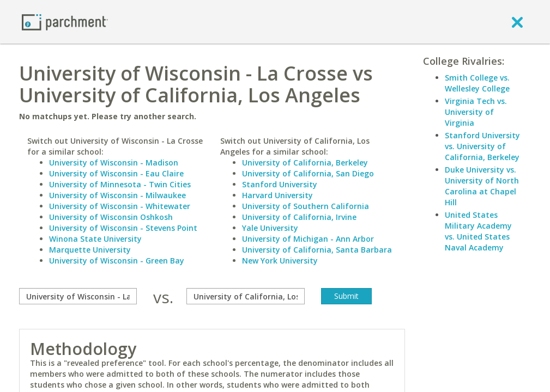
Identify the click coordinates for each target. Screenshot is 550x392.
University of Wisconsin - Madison (114, 163)
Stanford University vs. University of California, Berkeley (482, 146)
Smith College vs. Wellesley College (477, 83)
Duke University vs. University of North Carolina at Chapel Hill (482, 186)
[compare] (78, 296)
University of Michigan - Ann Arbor (308, 239)
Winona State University (95, 239)
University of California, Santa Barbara (317, 250)
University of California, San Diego (308, 173)
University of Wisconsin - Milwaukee (117, 195)
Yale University (270, 228)
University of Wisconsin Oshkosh (111, 217)
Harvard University (277, 195)
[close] (517, 22)
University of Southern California (306, 206)
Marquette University (90, 250)
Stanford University (280, 184)
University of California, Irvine (299, 217)
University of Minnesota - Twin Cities (120, 184)
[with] (245, 296)
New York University (280, 261)
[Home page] (65, 22)
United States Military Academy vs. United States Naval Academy (478, 231)
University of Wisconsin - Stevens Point (123, 228)
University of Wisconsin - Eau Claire (116, 173)
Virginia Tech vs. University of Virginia (476, 112)
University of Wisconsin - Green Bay (117, 261)
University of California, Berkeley (305, 163)
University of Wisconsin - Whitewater (120, 206)
